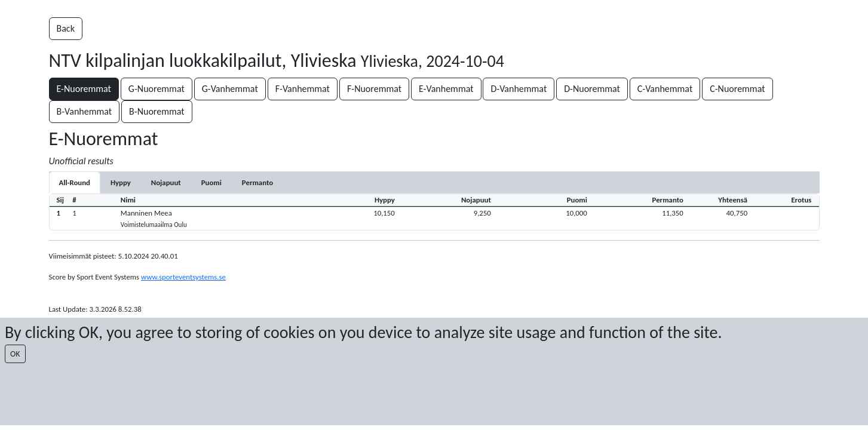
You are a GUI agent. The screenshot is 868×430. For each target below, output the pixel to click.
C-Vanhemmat (665, 89)
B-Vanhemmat (85, 111)
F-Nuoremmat (374, 89)
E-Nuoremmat (84, 89)
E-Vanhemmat (446, 89)
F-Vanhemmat (303, 89)
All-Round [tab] (75, 182)
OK (15, 354)
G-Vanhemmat (230, 89)
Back (66, 28)
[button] (434, 218)
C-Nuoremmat (737, 89)
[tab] (121, 182)
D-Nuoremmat (592, 89)
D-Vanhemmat (519, 89)
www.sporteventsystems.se (183, 277)
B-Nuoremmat (157, 111)
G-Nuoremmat (157, 89)
